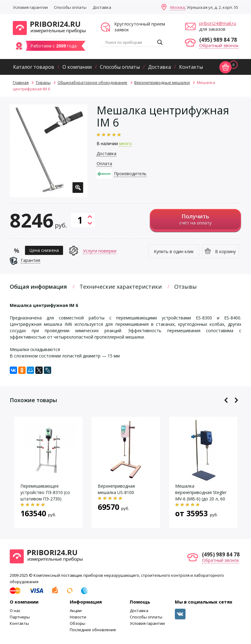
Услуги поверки (100, 251)
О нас (15, 611)
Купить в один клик (174, 251)
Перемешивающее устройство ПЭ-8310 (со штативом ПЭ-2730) (45, 492)
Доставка (102, 7)
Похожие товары (33, 400)
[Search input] (130, 42)
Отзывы (186, 287)
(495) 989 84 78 (218, 40)
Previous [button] (226, 400)
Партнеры (20, 617)
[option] (49, 151)
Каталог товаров (34, 67)
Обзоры (78, 623)
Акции (76, 611)
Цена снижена (44, 250)
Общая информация (38, 287)
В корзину (225, 251)
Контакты (191, 67)
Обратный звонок (219, 45)
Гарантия (30, 260)
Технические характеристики (121, 287)
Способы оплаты (70, 7)
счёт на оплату (195, 219)
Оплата (104, 164)
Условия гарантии (30, 7)
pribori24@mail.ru (218, 23)
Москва (178, 7)
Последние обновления (93, 630)
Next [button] (236, 400)
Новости (78, 617)
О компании (77, 67)
